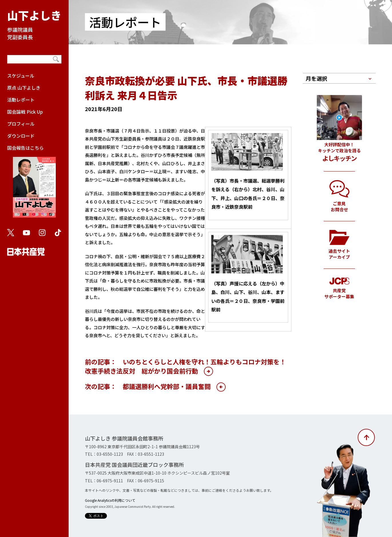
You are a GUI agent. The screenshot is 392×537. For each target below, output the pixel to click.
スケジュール (21, 76)
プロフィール (21, 124)
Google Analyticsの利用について (110, 500)
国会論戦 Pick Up (25, 112)
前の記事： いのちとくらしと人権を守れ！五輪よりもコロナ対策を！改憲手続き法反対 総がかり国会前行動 (185, 366)
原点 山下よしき (24, 88)
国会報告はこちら (34, 184)
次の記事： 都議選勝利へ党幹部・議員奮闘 (148, 386)
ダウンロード (21, 136)
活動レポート (21, 100)
